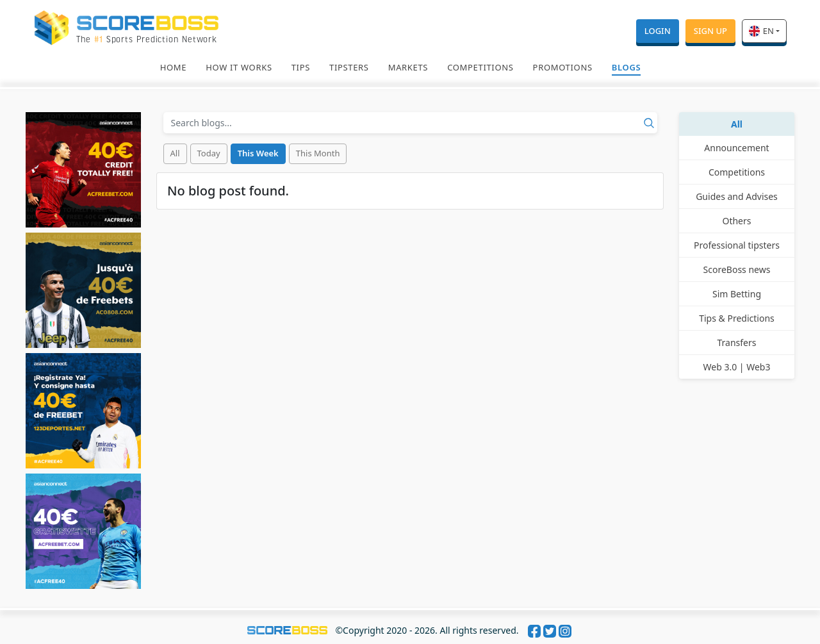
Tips (301, 67)
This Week (258, 153)
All (175, 153)
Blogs (627, 67)
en (761, 31)
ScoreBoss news (737, 269)
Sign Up (710, 31)
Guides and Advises (737, 196)
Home (173, 67)
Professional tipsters (737, 245)
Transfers (737, 343)
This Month (318, 153)
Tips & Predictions (737, 318)
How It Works (239, 67)
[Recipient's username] (410, 123)
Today (209, 153)
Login (658, 31)
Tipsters (349, 67)
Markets (408, 67)
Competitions (480, 67)
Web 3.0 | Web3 (737, 367)
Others (736, 221)
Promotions (563, 67)
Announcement (736, 148)
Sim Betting (737, 294)
